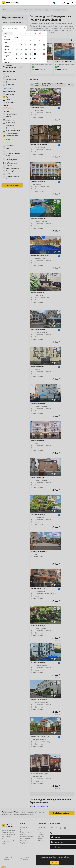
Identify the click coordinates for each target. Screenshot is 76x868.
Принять (55, 863)
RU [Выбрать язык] (56, 3)
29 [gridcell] (26, 59)
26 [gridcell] (44, 54)
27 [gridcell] (17, 59)
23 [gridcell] (30, 54)
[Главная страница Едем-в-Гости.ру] (11, 3)
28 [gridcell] (21, 59)
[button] (64, 3)
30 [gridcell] (30, 59)
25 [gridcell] (39, 54)
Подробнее (57, 859)
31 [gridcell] (35, 59)
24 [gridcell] (35, 54)
